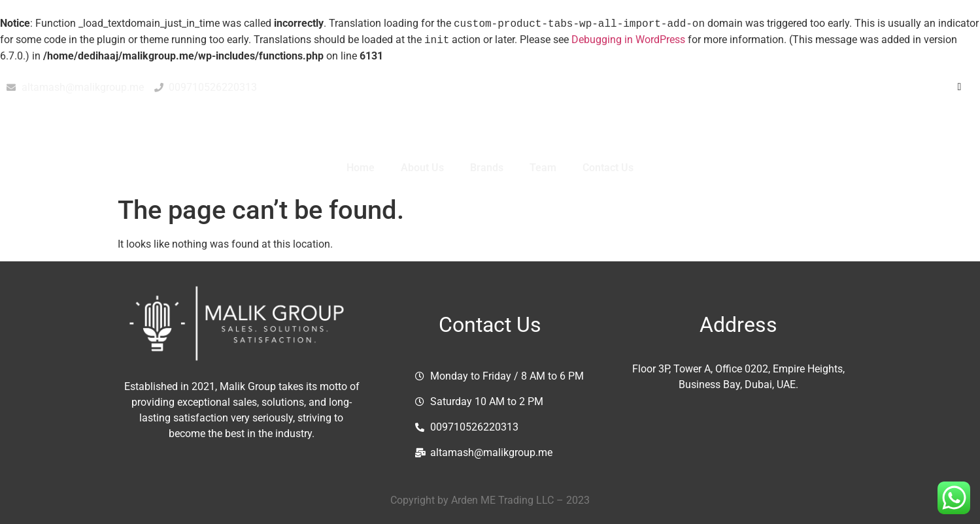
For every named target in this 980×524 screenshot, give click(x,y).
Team (543, 168)
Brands (487, 168)
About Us (422, 168)
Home (361, 168)
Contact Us (608, 168)
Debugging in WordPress (628, 40)
